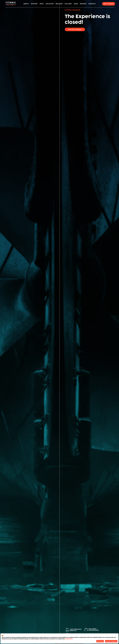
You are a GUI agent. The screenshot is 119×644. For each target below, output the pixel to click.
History (34, 4)
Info (42, 4)
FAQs (76, 4)
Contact (92, 4)
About (26, 4)
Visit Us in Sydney (75, 29)
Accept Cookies (111, 641)
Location (50, 4)
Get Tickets (109, 4)
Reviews (59, 4)
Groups (83, 4)
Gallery (68, 4)
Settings (100, 641)
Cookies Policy (69, 639)
